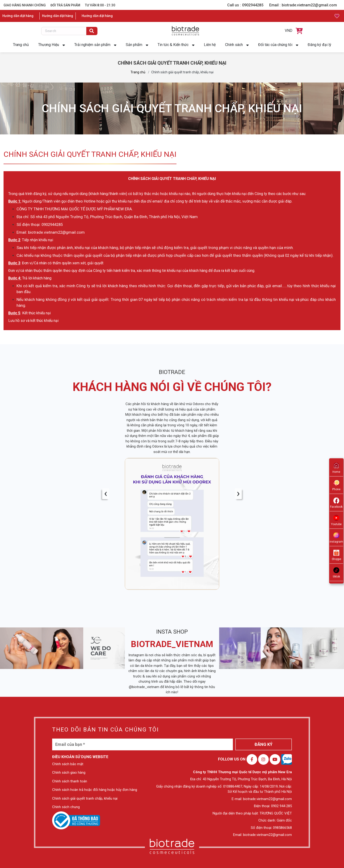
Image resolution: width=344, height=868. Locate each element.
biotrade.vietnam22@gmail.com (309, 5)
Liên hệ (210, 45)
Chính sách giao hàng (69, 772)
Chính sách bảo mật (68, 764)
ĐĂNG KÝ (264, 744)
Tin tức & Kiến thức (173, 45)
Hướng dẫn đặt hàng (18, 16)
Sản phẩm (134, 45)
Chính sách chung (66, 807)
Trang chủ (21, 45)
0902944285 (253, 5)
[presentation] (106, 494)
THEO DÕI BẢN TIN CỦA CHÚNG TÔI (105, 730)
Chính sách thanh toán (70, 781)
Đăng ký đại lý (319, 45)
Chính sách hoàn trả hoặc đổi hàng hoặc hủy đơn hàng (95, 790)
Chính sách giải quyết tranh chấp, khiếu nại (85, 798)
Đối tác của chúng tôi (275, 45)
